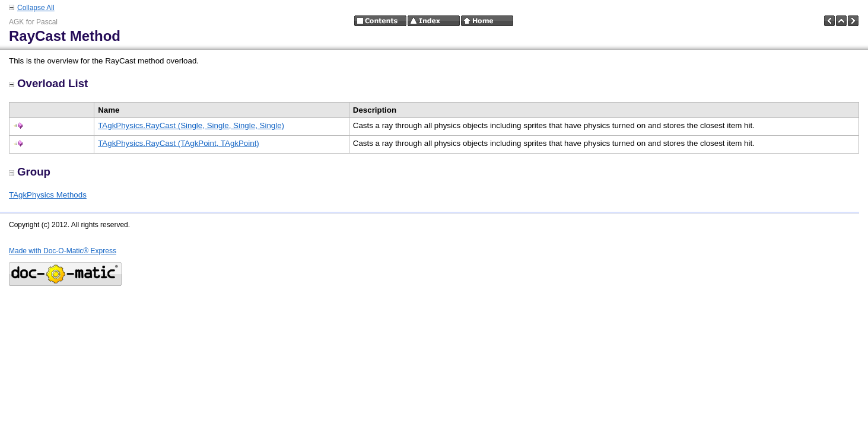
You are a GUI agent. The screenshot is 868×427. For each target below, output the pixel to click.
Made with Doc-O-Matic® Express (63, 251)
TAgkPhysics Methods (48, 195)
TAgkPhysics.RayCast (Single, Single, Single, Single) (191, 125)
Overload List (48, 83)
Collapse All (36, 8)
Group (30, 172)
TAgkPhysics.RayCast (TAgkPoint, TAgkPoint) (179, 143)
